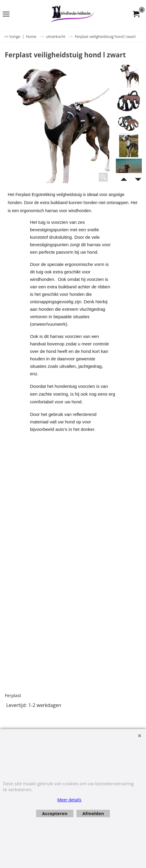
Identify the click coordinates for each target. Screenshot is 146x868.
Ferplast (13, 695)
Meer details (69, 800)
